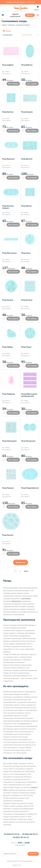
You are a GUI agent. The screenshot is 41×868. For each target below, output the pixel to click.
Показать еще (21, 562)
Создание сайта (21, 865)
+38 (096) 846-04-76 (30, 834)
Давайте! (30, 15)
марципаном (16, 601)
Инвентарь (11, 25)
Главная (4, 25)
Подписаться (33, 854)
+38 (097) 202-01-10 (21, 837)
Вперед (26, 571)
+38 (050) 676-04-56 (11, 834)
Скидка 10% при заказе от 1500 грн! (21, 2)
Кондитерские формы (23, 25)
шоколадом (26, 598)
